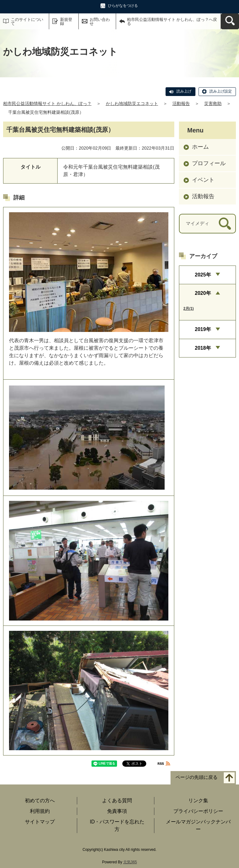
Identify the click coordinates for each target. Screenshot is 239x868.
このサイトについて (27, 22)
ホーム (200, 147)
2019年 (203, 329)
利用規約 (40, 811)
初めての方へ (40, 801)
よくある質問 (117, 801)
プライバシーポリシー (198, 811)
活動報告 (181, 103)
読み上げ (184, 91)
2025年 (203, 275)
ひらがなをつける (123, 6)
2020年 (203, 293)
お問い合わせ (100, 22)
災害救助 (213, 103)
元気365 (130, 862)
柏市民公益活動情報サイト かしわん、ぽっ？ (47, 103)
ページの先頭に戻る (197, 777)
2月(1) (188, 309)
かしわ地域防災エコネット (132, 103)
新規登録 (66, 22)
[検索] (225, 224)
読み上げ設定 (221, 91)
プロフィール (209, 163)
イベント (203, 180)
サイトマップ (40, 822)
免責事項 (117, 811)
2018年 (203, 348)
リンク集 (198, 801)
